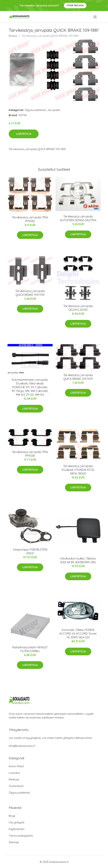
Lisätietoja (24, 134)
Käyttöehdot (17, 829)
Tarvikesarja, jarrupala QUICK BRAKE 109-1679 (78, 377)
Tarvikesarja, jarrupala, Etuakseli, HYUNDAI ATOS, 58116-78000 (78, 470)
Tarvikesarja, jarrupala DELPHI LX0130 (78, 308)
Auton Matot (16, 766)
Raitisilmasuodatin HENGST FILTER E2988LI (30, 649)
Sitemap (14, 842)
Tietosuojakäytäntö (21, 836)
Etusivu (13, 36)
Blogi (12, 816)
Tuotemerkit (16, 786)
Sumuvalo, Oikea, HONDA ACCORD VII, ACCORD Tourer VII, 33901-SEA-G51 (78, 634)
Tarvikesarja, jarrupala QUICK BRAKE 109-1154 (30, 293)
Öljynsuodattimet (35, 110)
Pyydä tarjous (75, 5)
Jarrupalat (54, 110)
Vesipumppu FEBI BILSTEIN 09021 (30, 551)
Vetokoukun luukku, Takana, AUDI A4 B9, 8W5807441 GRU (78, 560)
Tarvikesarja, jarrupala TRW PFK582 (30, 219)
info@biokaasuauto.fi (22, 746)
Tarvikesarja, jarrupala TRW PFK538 (30, 454)
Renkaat (14, 779)
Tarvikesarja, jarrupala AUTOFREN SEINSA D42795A (78, 218)
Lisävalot (14, 773)
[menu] (95, 17)
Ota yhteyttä (16, 822)
